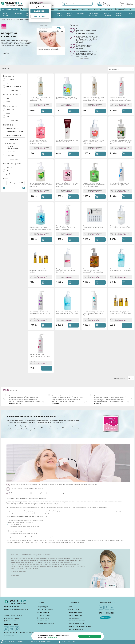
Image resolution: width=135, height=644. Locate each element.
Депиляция (81, 13)
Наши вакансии (73, 618)
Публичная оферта (43, 615)
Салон (8, 102)
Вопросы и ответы (43, 618)
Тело (8, 116)
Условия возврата (43, 612)
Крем (8, 83)
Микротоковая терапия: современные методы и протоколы (84, 46)
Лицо (8, 113)
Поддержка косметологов (68, 9)
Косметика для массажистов (94, 14)
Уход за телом (70, 14)
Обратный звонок (124, 9)
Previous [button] (4, 399)
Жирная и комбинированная (12, 148)
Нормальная (11, 152)
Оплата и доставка (95, 9)
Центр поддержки (43, 607)
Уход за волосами (107, 14)
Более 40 (9, 167)
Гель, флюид (10, 80)
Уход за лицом (60, 14)
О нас (83, 9)
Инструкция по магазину (41, 642)
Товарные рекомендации (45, 624)
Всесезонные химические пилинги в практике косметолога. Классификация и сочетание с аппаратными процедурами (87, 31)
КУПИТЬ (49, 111)
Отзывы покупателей (75, 615)
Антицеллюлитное (13, 128)
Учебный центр (68, 642)
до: (15, 183)
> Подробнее (5, 53)
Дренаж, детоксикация (14, 135)
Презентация (15, 575)
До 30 (8, 171)
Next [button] (131, 399)
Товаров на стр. (119, 378)
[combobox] (121, 69)
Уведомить (127, 325)
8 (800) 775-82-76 (10, 609)
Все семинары (84, 59)
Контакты (109, 9)
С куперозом (10, 155)
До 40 (8, 174)
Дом (8, 98)
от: (4, 183)
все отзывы (14, 390)
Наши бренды (6, 14)
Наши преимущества (75, 612)
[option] (25, 399)
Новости (52, 9)
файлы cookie (53, 637)
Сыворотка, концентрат (14, 86)
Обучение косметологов (76, 621)
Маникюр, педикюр (120, 14)
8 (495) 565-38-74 (10, 607)
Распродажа (18, 13)
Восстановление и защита (15, 132)
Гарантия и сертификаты (45, 610)
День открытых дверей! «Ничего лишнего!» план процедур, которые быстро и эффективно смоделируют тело (87, 54)
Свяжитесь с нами (43, 621)
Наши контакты (73, 610)
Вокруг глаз (10, 110)
